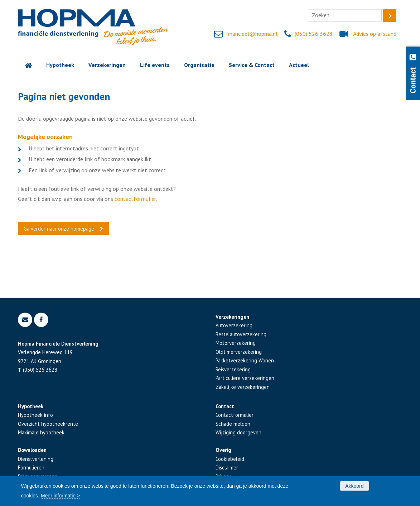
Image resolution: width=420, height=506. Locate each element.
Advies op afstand (375, 34)
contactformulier (135, 199)
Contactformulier (235, 415)
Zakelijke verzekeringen (243, 387)
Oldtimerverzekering (239, 352)
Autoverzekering (234, 325)
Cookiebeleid (230, 459)
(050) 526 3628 (314, 34)
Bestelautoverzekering (241, 334)
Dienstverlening (36, 459)
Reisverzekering (233, 369)
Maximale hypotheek (41, 432)
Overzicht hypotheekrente (48, 424)
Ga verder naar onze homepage (59, 229)
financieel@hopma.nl (252, 34)
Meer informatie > (60, 496)
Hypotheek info (35, 415)
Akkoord (354, 486)
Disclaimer (227, 468)
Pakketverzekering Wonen (245, 360)
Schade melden (233, 424)
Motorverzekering (236, 343)
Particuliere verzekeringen (245, 378)
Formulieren (31, 468)
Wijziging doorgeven (238, 432)
